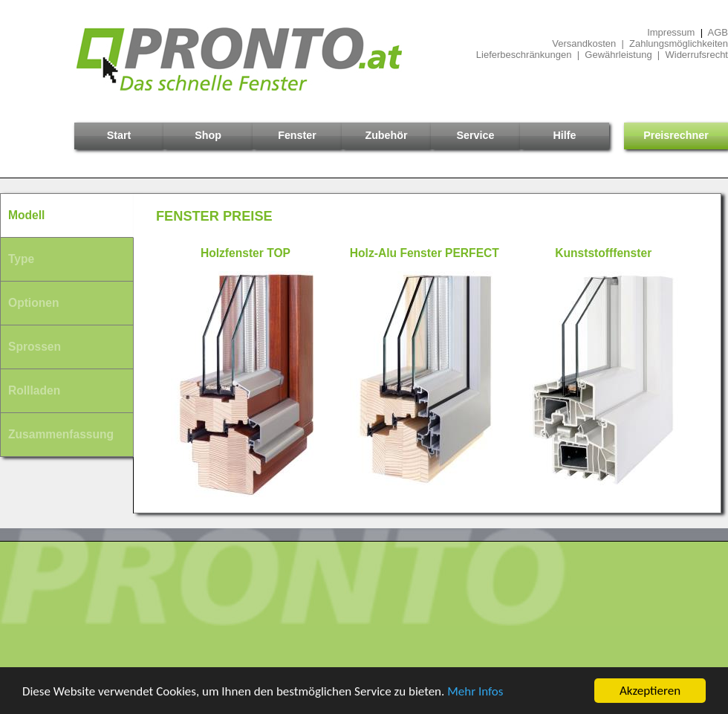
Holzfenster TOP (246, 253)
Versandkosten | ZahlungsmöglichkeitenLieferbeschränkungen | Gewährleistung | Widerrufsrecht (602, 49)
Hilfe (565, 135)
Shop (208, 135)
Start (119, 135)
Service (476, 135)
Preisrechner (676, 135)
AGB (718, 32)
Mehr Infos (475, 691)
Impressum (671, 32)
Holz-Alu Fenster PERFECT (425, 253)
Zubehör (386, 135)
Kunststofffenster (603, 253)
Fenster (297, 135)
